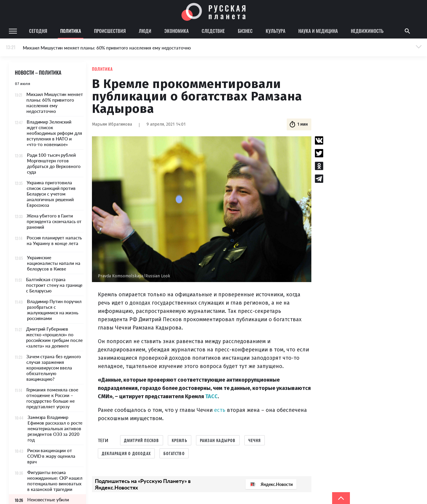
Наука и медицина (318, 31)
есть (220, 410)
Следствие (213, 31)
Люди (145, 31)
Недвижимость (367, 31)
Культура (275, 31)
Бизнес (245, 31)
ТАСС (211, 396)
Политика (71, 31)
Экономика (176, 31)
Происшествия (110, 31)
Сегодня (38, 31)
